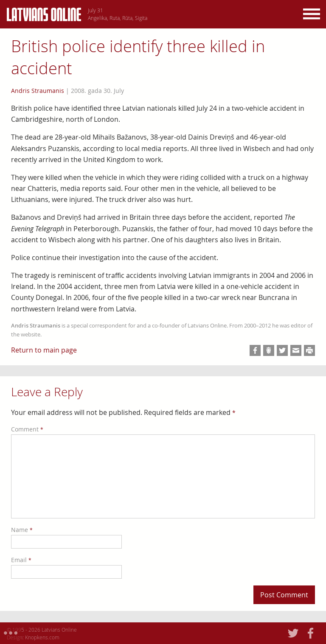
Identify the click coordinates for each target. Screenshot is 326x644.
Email (21, 560)
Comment (27, 429)
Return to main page (44, 350)
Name (22, 530)
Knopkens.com (42, 637)
